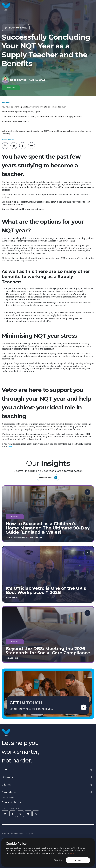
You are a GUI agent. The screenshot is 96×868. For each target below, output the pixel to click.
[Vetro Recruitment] (6, 7)
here (72, 853)
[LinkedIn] (5, 814)
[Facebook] (13, 814)
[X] (36, 814)
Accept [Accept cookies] (78, 860)
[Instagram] (20, 814)
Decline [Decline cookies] (58, 860)
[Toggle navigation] (90, 7)
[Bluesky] (28, 814)
